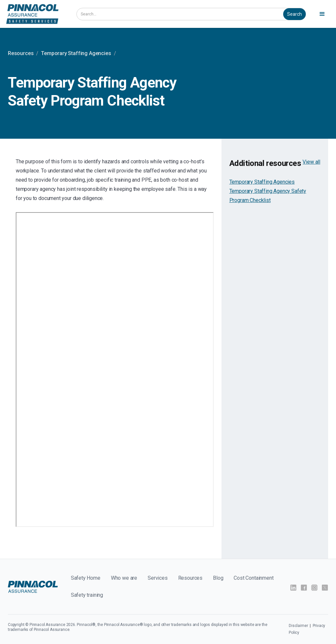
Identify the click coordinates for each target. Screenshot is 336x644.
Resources (21, 53)
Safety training (87, 595)
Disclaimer (299, 626)
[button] (322, 14)
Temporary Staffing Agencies (76, 53)
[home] (32, 14)
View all (311, 162)
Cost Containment (253, 578)
